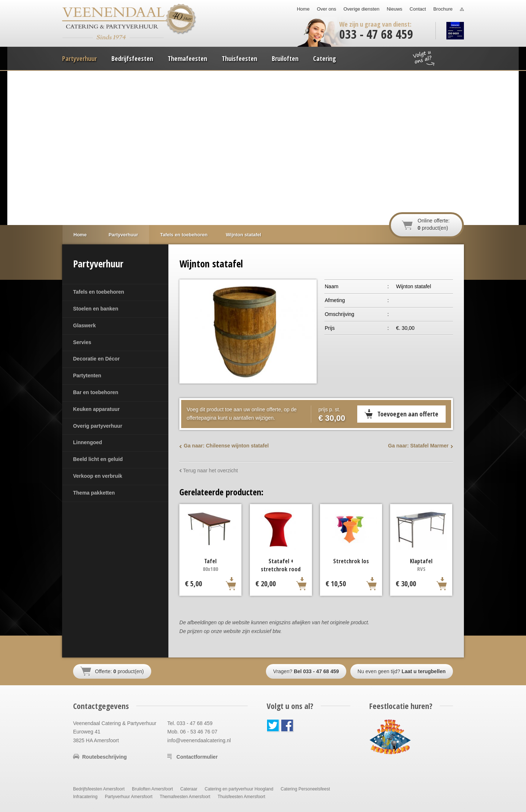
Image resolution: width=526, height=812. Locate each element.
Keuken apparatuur (96, 409)
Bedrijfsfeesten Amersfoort (99, 789)
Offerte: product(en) (119, 671)
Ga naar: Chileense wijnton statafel (226, 446)
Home (303, 9)
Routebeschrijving (104, 757)
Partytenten (87, 375)
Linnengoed (87, 442)
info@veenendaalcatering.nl (199, 740)
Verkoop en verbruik (98, 476)
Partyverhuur (79, 58)
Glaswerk (84, 325)
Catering (325, 58)
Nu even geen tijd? (402, 671)
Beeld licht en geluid (98, 459)
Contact (418, 9)
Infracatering (85, 797)
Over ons (326, 9)
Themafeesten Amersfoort (185, 797)
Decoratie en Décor (96, 359)
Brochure (443, 9)
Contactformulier (197, 757)
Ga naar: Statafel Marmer (418, 446)
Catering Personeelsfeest (305, 789)
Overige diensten (361, 9)
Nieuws (395, 9)
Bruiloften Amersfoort (152, 789)
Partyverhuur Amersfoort (129, 797)
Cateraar (189, 789)
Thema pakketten (94, 493)
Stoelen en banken (96, 309)
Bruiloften (285, 58)
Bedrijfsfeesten (132, 58)
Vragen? (306, 671)
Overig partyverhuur (98, 426)
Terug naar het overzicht (210, 470)
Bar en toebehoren (96, 392)
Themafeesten (187, 58)
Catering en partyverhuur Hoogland (239, 789)
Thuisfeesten (239, 58)
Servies (82, 342)
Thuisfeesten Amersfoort (241, 797)
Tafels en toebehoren (99, 292)
